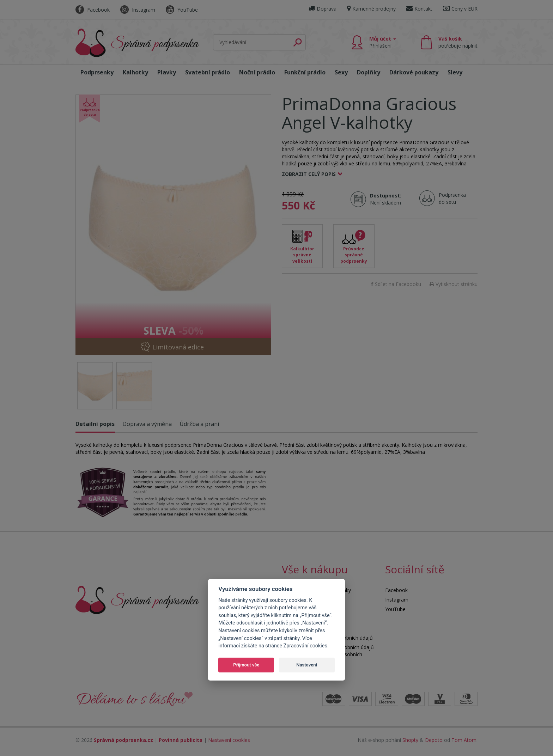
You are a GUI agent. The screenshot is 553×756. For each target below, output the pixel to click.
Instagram (138, 10)
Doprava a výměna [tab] (147, 424)
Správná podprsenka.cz (123, 740)
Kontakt (419, 9)
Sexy (341, 72)
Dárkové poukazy (414, 72)
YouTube (182, 10)
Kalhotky (135, 72)
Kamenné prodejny (371, 9)
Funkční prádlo (305, 72)
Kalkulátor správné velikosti (302, 255)
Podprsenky (97, 72)
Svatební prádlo (208, 72)
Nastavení (307, 665)
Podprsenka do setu (450, 198)
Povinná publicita (181, 740)
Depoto (434, 740)
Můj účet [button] (383, 42)
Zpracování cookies (305, 646)
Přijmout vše (246, 665)
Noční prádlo (257, 72)
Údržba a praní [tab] (199, 424)
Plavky (167, 72)
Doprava (323, 9)
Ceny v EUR (460, 9)
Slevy (455, 72)
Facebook (93, 10)
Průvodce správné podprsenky (354, 255)
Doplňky (369, 72)
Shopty (410, 740)
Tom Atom (464, 740)
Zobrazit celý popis (309, 174)
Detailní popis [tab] (95, 424)
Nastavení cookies (229, 740)
